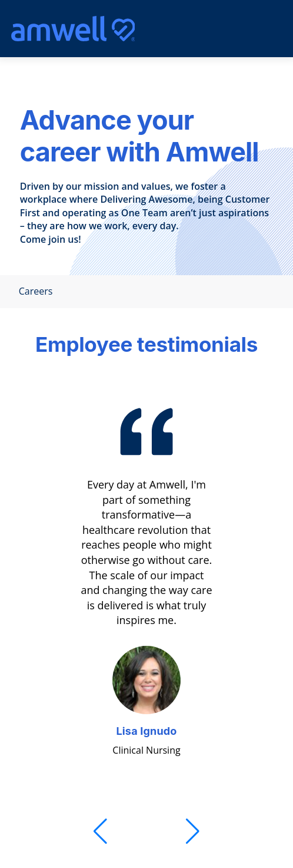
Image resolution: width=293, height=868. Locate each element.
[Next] (193, 831)
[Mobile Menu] (251, 29)
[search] (222, 29)
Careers (32, 291)
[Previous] (100, 831)
